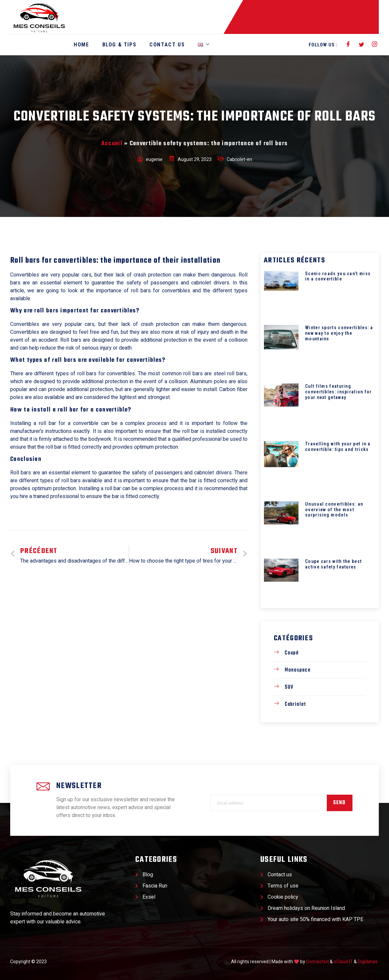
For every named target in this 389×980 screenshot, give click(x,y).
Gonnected (317, 962)
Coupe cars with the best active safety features (333, 564)
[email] (269, 803)
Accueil (112, 144)
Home (81, 45)
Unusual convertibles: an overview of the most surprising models (334, 510)
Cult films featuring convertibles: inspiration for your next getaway (338, 392)
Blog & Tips (119, 45)
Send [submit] (339, 803)
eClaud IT (343, 962)
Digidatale (368, 962)
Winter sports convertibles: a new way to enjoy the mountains (339, 333)
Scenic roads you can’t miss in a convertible (338, 276)
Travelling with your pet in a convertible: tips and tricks (338, 447)
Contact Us (167, 45)
